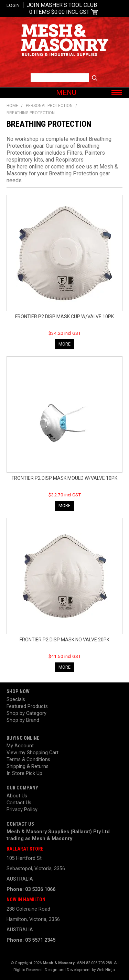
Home (12, 106)
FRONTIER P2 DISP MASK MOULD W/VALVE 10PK (64, 478)
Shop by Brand (23, 720)
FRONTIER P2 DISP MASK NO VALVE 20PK (64, 640)
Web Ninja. (106, 970)
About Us (17, 796)
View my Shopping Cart (33, 753)
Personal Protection (49, 106)
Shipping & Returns (28, 766)
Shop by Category (26, 713)
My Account (20, 746)
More (64, 344)
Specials (16, 700)
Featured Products (27, 706)
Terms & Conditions (28, 760)
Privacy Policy (22, 810)
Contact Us (19, 803)
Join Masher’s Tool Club (62, 5)
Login (13, 5)
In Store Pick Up (24, 773)
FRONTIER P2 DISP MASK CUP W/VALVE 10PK (64, 317)
